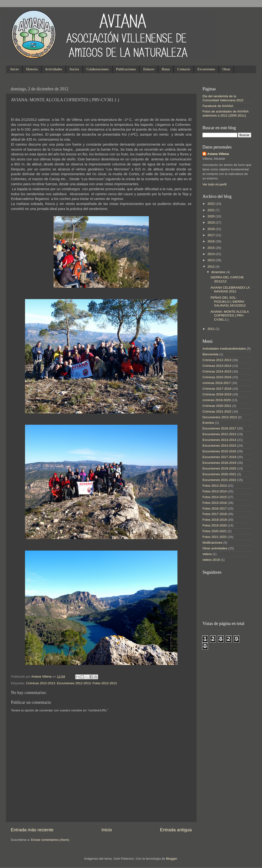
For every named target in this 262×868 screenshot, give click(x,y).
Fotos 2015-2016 (215, 503)
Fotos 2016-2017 (215, 508)
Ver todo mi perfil (214, 184)
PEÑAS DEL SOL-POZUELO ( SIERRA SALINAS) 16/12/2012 (228, 301)
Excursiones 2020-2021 (219, 474)
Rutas (166, 69)
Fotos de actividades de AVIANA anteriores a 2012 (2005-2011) (225, 113)
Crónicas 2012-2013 (41, 683)
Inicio (15, 69)
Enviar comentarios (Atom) (50, 840)
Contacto (184, 69)
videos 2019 (211, 560)
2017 (212, 235)
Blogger (171, 859)
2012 (212, 267)
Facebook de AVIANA (218, 106)
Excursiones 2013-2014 (219, 440)
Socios (74, 69)
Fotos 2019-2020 (215, 525)
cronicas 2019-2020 (217, 400)
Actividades (54, 69)
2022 (212, 204)
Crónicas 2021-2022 (217, 411)
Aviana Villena (42, 677)
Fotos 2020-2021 (215, 531)
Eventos (208, 423)
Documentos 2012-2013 (220, 417)
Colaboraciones (98, 69)
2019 (212, 222)
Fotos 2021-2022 (215, 537)
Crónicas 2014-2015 (217, 371)
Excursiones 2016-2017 (219, 428)
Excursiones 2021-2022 (219, 480)
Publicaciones (126, 69)
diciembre (219, 272)
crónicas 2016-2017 (217, 383)
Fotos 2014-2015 (215, 497)
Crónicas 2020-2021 (217, 406)
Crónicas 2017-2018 (217, 389)
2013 (212, 260)
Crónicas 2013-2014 (217, 366)
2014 (212, 254)
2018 (212, 229)
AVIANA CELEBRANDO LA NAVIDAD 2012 (230, 289)
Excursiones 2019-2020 (219, 468)
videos (207, 554)
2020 (212, 216)
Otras (226, 69)
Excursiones (206, 69)
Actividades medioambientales (224, 349)
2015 (212, 248)
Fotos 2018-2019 (215, 520)
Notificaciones (212, 543)
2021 (212, 210)
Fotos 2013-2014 (215, 491)
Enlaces (149, 69)
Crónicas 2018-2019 (217, 394)
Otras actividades (215, 548)
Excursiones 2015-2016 (219, 451)
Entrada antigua (176, 830)
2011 (212, 329)
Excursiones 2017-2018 (219, 457)
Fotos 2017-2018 (215, 514)
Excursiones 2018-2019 (219, 463)
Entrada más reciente (32, 830)
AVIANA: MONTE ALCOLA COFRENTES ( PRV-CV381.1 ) (230, 315)
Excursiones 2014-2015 (219, 446)
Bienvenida (210, 354)
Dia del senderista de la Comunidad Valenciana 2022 (223, 98)
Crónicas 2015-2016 (217, 377)
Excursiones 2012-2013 (74, 683)
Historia (32, 69)
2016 (212, 241)
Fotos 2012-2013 (105, 683)
